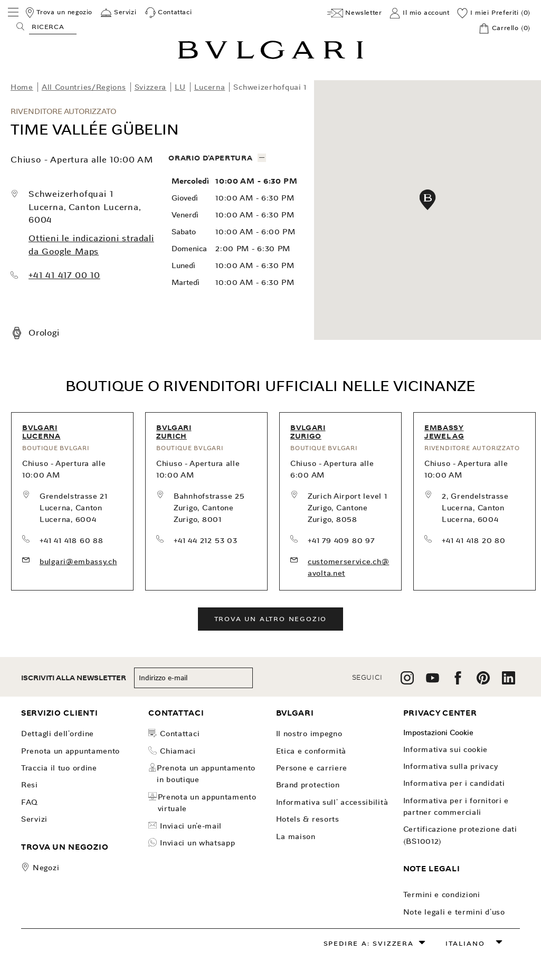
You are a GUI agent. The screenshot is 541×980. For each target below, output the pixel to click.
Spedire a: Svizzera (369, 943)
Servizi (34, 819)
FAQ (30, 802)
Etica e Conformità (311, 751)
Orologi (44, 333)
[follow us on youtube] (433, 682)
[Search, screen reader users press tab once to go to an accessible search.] (53, 26)
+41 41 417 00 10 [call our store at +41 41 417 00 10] (64, 275)
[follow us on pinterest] (483, 682)
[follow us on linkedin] (509, 682)
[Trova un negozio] (58, 13)
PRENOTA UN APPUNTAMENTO (70, 751)
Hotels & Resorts (308, 819)
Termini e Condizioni (442, 895)
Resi (30, 785)
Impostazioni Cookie (438, 732)
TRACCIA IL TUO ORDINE (59, 768)
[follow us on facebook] (458, 682)
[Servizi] (118, 13)
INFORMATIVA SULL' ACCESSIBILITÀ (332, 802)
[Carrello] (505, 28)
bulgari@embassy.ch (78, 562)
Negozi (46, 868)
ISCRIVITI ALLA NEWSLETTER (74, 678)
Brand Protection (308, 785)
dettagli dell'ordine (58, 734)
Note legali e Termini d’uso (454, 912)
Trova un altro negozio (271, 619)
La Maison (296, 836)
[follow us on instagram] (407, 682)
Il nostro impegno (309, 734)
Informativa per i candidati (454, 783)
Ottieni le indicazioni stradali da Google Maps (91, 245)
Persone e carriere (312, 768)
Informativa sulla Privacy (451, 766)
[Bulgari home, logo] (270, 57)
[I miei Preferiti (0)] (494, 13)
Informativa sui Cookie (445, 749)
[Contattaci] (169, 13)
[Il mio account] (419, 13)
